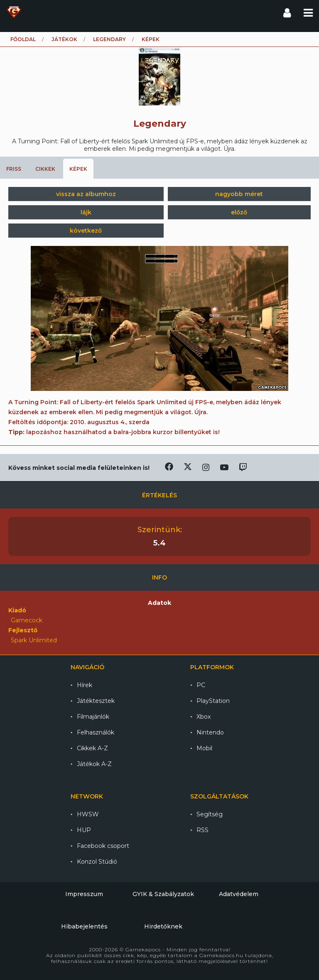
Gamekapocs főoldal (14, 12)
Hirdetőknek (163, 926)
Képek (78, 169)
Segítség (210, 814)
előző (239, 212)
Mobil (204, 748)
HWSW (88, 814)
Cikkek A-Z (92, 748)
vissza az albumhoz (86, 194)
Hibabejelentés (84, 926)
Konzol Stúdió (97, 862)
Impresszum (84, 894)
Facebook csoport (103, 846)
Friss (14, 169)
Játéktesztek (96, 701)
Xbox (204, 717)
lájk (86, 212)
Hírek (85, 685)
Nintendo (210, 732)
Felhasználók (96, 732)
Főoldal (23, 39)
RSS (202, 830)
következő (86, 231)
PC (201, 685)
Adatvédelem (239, 894)
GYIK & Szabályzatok (163, 894)
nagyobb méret (239, 194)
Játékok (64, 39)
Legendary (109, 39)
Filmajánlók (93, 717)
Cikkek (45, 169)
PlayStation (213, 701)
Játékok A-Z (94, 764)
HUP (84, 830)
